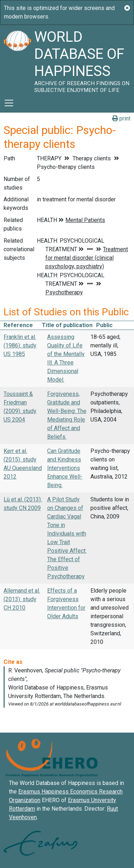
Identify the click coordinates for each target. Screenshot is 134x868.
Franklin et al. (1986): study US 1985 (20, 345)
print (121, 118)
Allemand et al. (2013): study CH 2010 (22, 599)
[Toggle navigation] (9, 103)
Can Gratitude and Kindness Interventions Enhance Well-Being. (65, 468)
